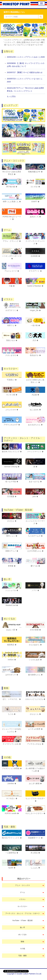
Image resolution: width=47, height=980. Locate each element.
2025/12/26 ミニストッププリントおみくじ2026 (26, 57)
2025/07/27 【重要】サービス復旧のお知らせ (25, 72)
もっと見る (11, 96)
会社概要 (40, 977)
